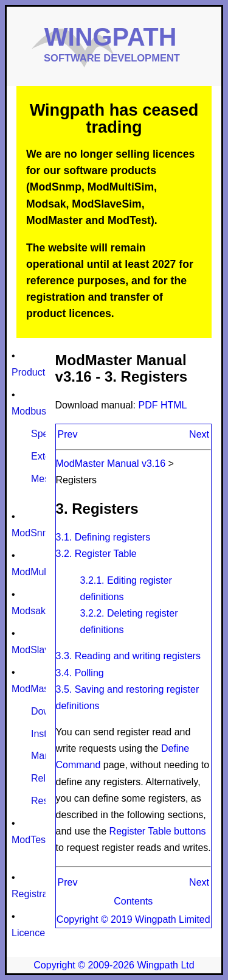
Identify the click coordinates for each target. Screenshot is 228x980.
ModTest (30, 840)
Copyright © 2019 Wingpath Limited (133, 919)
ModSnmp (34, 533)
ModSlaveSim (42, 650)
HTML (174, 405)
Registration (37, 894)
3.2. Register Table (96, 554)
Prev (68, 434)
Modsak (29, 611)
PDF (150, 405)
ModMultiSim (40, 572)
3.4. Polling (80, 673)
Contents (133, 901)
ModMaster (36, 689)
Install (44, 734)
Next (199, 434)
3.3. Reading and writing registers (128, 656)
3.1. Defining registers (103, 537)
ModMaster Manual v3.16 (111, 464)
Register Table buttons (158, 831)
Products (31, 372)
